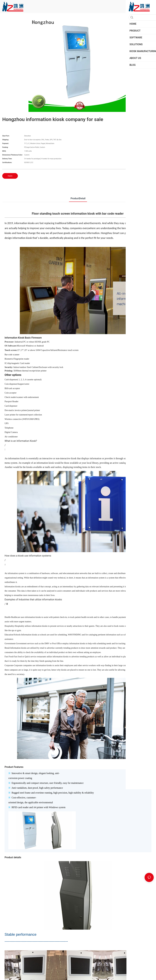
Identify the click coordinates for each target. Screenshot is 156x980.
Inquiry (10, 176)
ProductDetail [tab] (78, 198)
